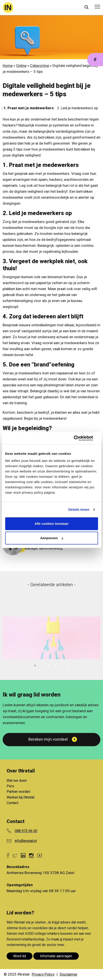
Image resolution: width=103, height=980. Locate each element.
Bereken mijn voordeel (48, 739)
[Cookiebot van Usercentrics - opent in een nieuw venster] (79, 438)
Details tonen (79, 509)
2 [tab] (42, 665)
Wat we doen (17, 781)
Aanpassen (52, 538)
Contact (12, 803)
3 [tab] (48, 665)
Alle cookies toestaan (51, 524)
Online (21, 66)
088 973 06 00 (26, 831)
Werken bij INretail (21, 797)
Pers (10, 786)
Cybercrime (39, 66)
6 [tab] (68, 665)
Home (8, 66)
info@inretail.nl (26, 841)
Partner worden (18, 792)
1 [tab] (35, 665)
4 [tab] (55, 665)
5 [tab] (62, 665)
